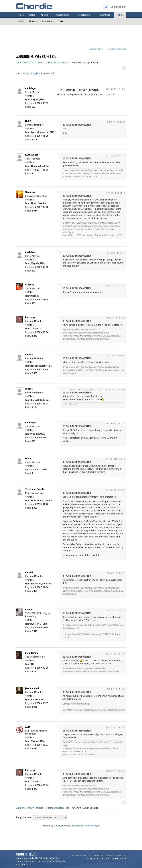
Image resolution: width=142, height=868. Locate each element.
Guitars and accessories (58, 63)
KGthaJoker (32, 155)
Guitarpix (30, 192)
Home (21, 15)
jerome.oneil (32, 688)
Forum (120, 15)
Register (47, 21)
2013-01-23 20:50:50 (115, 689)
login (28, 73)
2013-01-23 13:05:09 (115, 654)
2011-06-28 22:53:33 (115, 318)
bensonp (30, 317)
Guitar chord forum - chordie (29, 63)
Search (33, 21)
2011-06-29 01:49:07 (78, 390)
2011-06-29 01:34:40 (116, 355)
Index (21, 21)
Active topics (96, 49)
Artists (45, 15)
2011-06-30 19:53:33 (115, 423)
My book (84, 15)
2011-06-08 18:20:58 (115, 89)
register (37, 73)
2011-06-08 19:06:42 (115, 156)
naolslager (31, 88)
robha (28, 458)
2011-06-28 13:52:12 (116, 253)
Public (62, 15)
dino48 (29, 355)
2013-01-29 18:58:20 (115, 771)
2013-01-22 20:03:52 (115, 573)
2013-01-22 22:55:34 (115, 610)
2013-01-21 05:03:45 (115, 459)
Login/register (119, 7)
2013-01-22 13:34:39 (115, 490)
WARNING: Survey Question (36, 56)
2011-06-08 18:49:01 (116, 122)
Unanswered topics (117, 49)
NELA (28, 121)
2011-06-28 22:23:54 (115, 286)
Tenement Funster (35, 489)
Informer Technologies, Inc (87, 826)
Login (60, 21)
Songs (32, 15)
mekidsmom (32, 653)
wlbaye (29, 389)
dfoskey (30, 285)
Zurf (28, 727)
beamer (29, 610)
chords (123, 859)
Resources (105, 15)
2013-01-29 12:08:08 (115, 728)
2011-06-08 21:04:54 (116, 193)
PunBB (57, 826)
